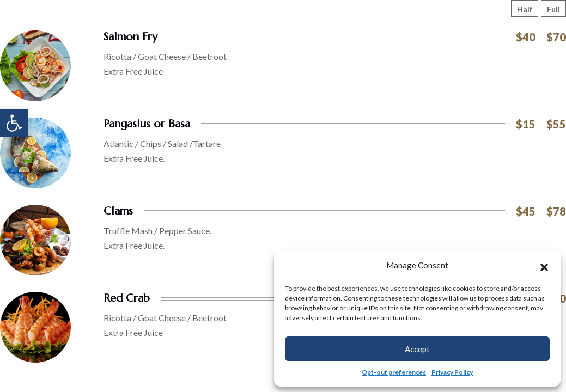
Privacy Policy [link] (452, 372)
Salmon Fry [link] (130, 37)
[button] (544, 266)
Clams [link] (118, 211)
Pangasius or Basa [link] (147, 124)
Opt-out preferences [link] (394, 372)
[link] (14, 123)
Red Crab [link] (127, 298)
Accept (417, 349)
